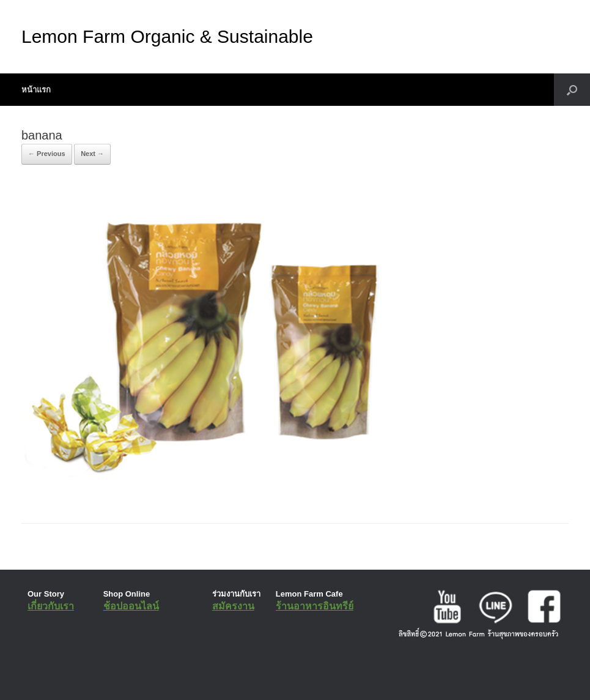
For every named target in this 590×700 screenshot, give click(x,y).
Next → (92, 154)
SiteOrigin (286, 676)
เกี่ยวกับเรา (51, 606)
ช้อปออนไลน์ (131, 606)
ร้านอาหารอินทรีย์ (315, 606)
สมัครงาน (233, 606)
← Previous (47, 154)
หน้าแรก (36, 90)
